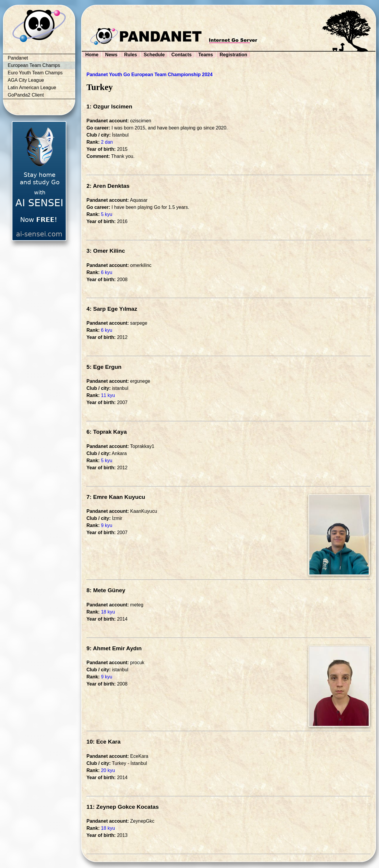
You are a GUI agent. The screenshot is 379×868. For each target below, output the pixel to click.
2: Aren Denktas (108, 186)
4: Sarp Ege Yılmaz (112, 309)
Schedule (154, 55)
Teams (206, 55)
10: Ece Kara (103, 742)
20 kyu (108, 770)
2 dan (107, 142)
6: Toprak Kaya (107, 432)
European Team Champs (34, 65)
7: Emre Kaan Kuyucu (116, 497)
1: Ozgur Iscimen (109, 107)
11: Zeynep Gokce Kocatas (123, 807)
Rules (131, 55)
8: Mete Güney (106, 590)
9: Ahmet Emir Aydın (114, 648)
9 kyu (107, 525)
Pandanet (18, 58)
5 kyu (107, 214)
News (111, 55)
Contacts (182, 55)
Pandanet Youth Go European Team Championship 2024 (150, 75)
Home (92, 55)
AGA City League (26, 80)
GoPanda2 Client (26, 95)
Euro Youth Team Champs (35, 73)
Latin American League (32, 88)
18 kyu (108, 612)
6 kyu (107, 272)
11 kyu (108, 395)
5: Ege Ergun (104, 367)
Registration (233, 55)
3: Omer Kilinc (106, 251)
